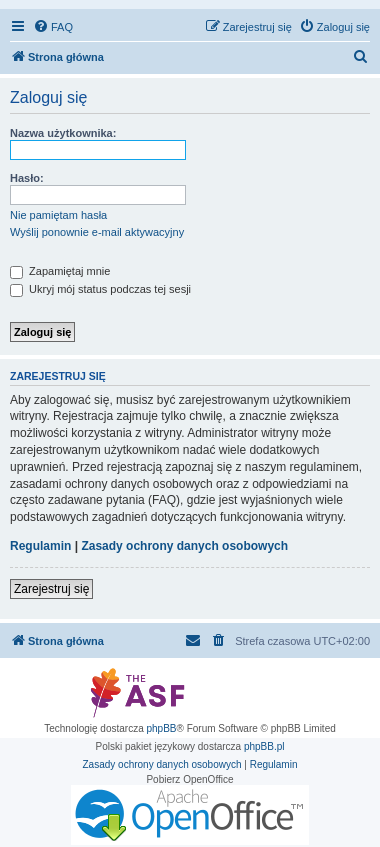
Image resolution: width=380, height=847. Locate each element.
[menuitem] (53, 27)
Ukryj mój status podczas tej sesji (100, 289)
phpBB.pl (264, 746)
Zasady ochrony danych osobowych (184, 546)
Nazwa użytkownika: (63, 133)
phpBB (162, 728)
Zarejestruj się (51, 589)
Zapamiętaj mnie (60, 271)
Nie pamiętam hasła (58, 215)
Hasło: (27, 178)
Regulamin (40, 546)
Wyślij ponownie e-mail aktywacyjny (97, 232)
